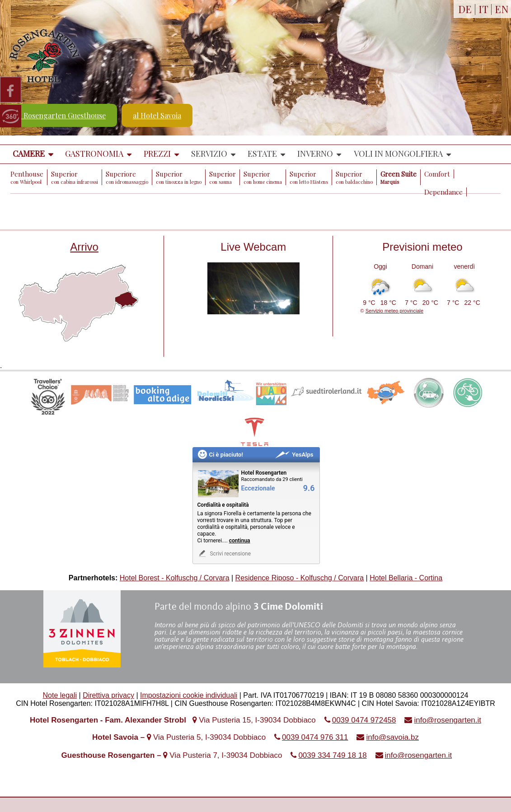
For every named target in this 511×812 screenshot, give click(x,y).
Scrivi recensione (224, 553)
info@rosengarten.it (448, 720)
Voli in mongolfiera (398, 154)
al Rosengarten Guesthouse (61, 115)
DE (465, 9)
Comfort (437, 174)
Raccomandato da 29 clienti (272, 479)
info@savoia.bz (392, 737)
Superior (75, 177)
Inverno (315, 154)
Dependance (443, 192)
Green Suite (398, 177)
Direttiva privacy (108, 695)
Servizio (209, 154)
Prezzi (157, 154)
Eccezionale (258, 488)
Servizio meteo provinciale (394, 311)
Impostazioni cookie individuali (189, 695)
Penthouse (27, 177)
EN (502, 9)
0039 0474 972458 (364, 720)
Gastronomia (94, 154)
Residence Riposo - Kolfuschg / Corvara (300, 578)
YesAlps (294, 455)
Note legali (60, 695)
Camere (29, 154)
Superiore (127, 177)
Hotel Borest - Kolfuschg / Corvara (175, 578)
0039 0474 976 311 (315, 737)
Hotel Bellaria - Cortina (406, 578)
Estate (262, 154)
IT (483, 9)
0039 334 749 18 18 (332, 755)
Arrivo (84, 247)
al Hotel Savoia (157, 115)
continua (240, 541)
